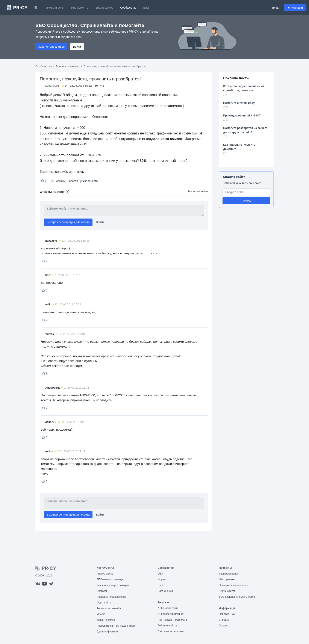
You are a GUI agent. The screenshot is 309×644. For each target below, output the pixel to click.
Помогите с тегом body (239, 103)
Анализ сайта (234, 177)
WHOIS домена (106, 620)
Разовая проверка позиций (113, 585)
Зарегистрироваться (51, 47)
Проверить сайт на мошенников (116, 626)
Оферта (224, 626)
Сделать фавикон (107, 632)
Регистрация (295, 8)
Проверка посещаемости (111, 597)
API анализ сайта (168, 608)
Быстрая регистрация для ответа (68, 222)
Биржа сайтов (105, 8)
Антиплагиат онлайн (109, 608)
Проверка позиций (233, 585)
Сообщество (128, 8)
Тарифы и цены (54, 8)
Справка (224, 620)
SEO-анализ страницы (110, 579)
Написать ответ (198, 191)
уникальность (89, 181)
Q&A (160, 574)
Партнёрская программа (172, 620)
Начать (246, 201)
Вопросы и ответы (67, 66)
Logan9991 (52, 86)
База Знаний (165, 591)
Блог (146, 8)
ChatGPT (102, 591)
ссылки (61, 181)
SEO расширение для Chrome (237, 597)
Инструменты (80, 8)
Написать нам (227, 614)
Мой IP (101, 614)
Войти (77, 47)
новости (73, 181)
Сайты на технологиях (171, 631)
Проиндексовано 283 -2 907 (242, 115)
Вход (275, 8)
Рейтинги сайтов (168, 626)
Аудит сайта (104, 603)
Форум (162, 579)
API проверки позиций (171, 614)
